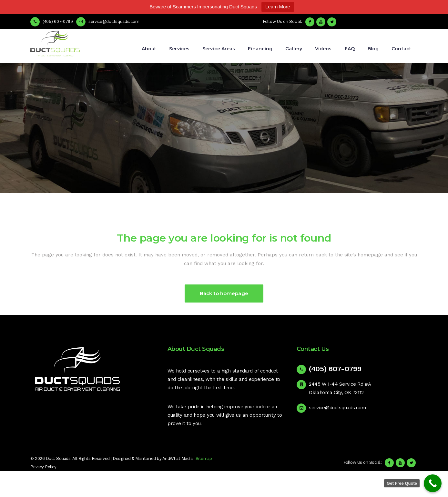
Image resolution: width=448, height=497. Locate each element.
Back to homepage (224, 293)
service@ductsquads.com (337, 408)
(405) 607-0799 (58, 21)
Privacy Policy (43, 467)
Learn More (278, 7)
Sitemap (204, 458)
